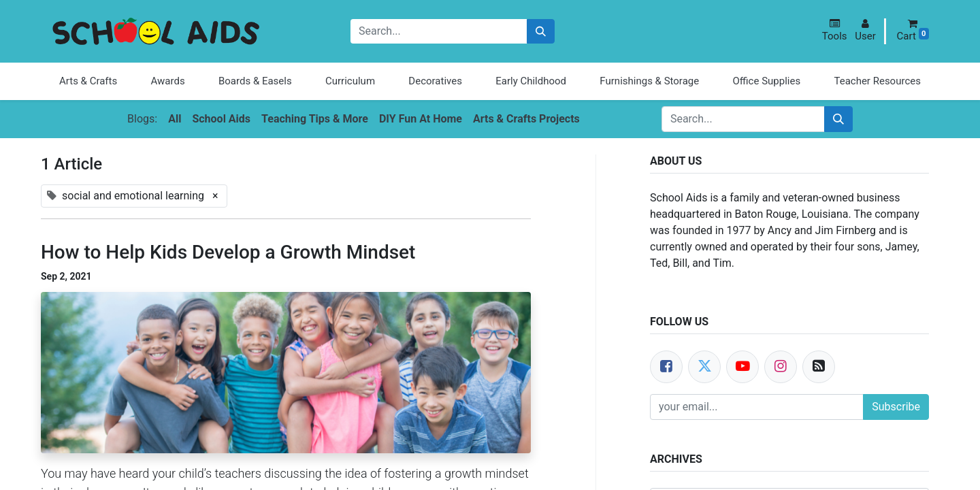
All (175, 119)
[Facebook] (666, 367)
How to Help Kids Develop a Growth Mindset (228, 252)
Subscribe (896, 407)
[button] (835, 30)
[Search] (541, 32)
